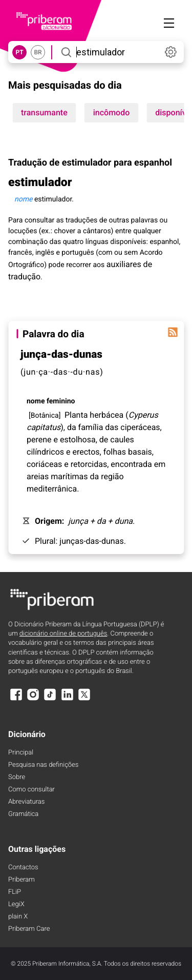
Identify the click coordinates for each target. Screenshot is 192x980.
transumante (44, 113)
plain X (18, 917)
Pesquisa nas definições (43, 765)
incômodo (112, 113)
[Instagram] (33, 699)
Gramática (23, 814)
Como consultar (31, 790)
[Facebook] (16, 699)
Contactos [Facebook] (23, 867)
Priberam (22, 880)
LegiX (16, 904)
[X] (84, 699)
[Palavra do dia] (173, 332)
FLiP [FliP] (15, 892)
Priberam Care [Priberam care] (29, 929)
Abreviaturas (26, 802)
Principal (21, 753)
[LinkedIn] (67, 699)
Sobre (17, 777)
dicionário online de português (63, 634)
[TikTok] (50, 699)
